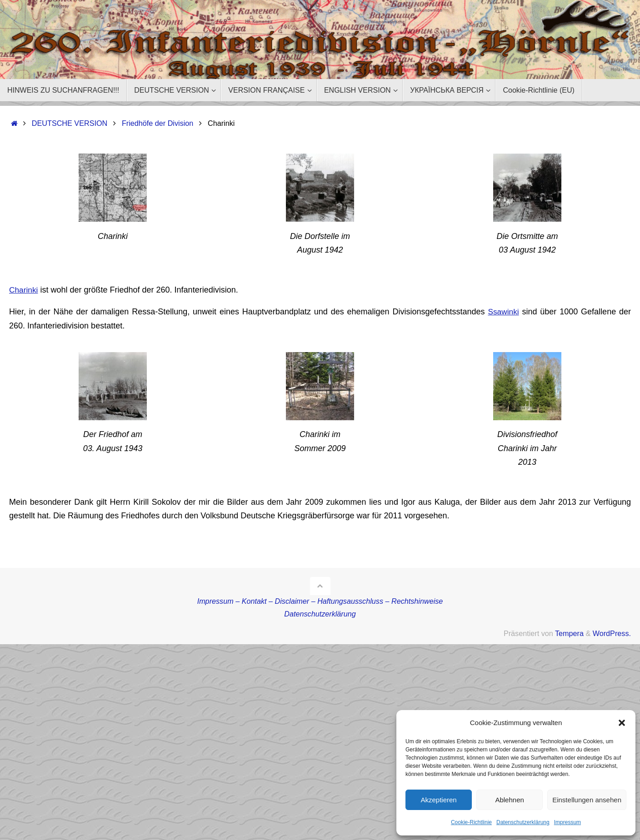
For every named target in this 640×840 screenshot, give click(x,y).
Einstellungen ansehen (587, 800)
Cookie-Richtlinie (471, 822)
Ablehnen (509, 800)
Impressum (567, 822)
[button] (622, 723)
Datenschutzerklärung (523, 822)
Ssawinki (503, 312)
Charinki (24, 290)
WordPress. (612, 633)
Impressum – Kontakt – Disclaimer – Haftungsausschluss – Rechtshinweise (320, 601)
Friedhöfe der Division (157, 123)
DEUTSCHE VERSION (70, 123)
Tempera (569, 633)
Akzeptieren (438, 800)
